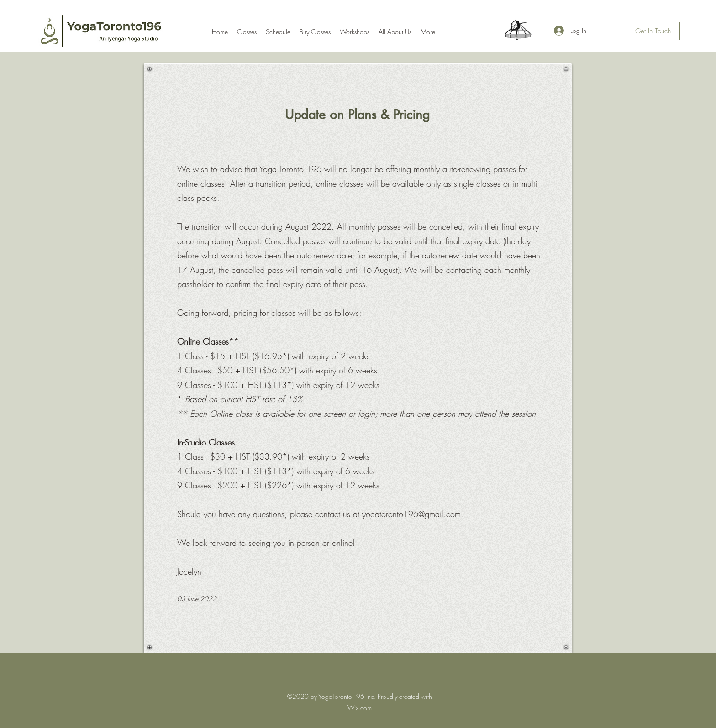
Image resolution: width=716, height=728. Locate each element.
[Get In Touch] (653, 31)
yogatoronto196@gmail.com (411, 514)
